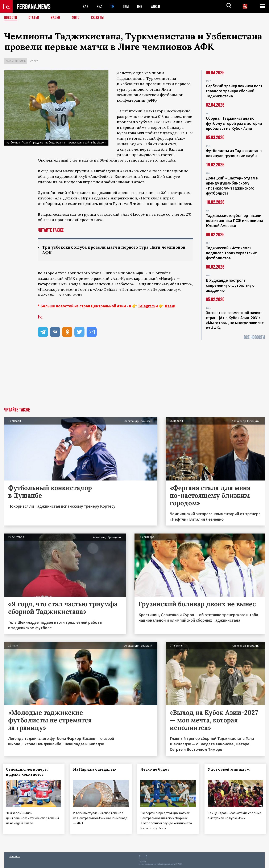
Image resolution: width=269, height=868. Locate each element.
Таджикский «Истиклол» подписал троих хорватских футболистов (231, 253)
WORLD (157, 6)
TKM (127, 6)
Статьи (35, 18)
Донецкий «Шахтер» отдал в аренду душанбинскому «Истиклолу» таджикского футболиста (232, 186)
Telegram (146, 306)
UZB (141, 6)
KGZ (99, 6)
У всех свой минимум (230, 770)
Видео (57, 18)
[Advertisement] (134, 376)
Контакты (15, 856)
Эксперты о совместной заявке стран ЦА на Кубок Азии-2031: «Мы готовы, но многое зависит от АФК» (235, 320)
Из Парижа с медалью (96, 770)
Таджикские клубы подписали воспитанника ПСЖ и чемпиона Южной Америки (235, 220)
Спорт (34, 61)
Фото (77, 18)
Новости (11, 18)
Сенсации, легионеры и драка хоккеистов (28, 772)
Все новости (254, 337)
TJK (113, 6)
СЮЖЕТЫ (100, 18)
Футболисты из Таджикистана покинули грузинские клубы (234, 153)
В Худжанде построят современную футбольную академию (230, 285)
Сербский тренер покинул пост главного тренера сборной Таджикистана (234, 91)
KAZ (86, 6)
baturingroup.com (166, 863)
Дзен (169, 306)
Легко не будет (156, 770)
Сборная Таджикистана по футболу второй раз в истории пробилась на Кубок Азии (234, 123)
